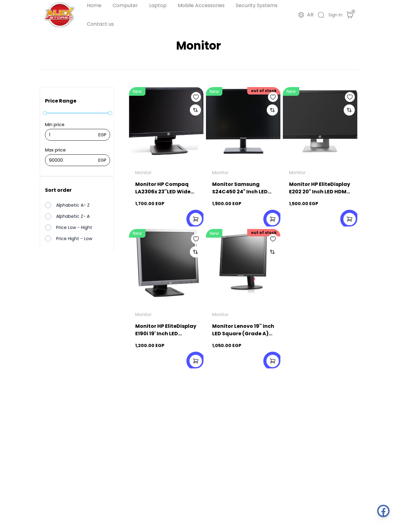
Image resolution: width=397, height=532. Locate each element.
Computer (125, 5)
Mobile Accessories (201, 5)
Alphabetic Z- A (73, 216)
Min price (55, 125)
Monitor (143, 173)
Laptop (158, 5)
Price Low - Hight (74, 227)
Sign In (335, 15)
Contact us (100, 24)
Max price (55, 150)
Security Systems (257, 5)
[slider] (45, 113)
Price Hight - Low (74, 239)
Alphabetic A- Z (73, 205)
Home (94, 5)
